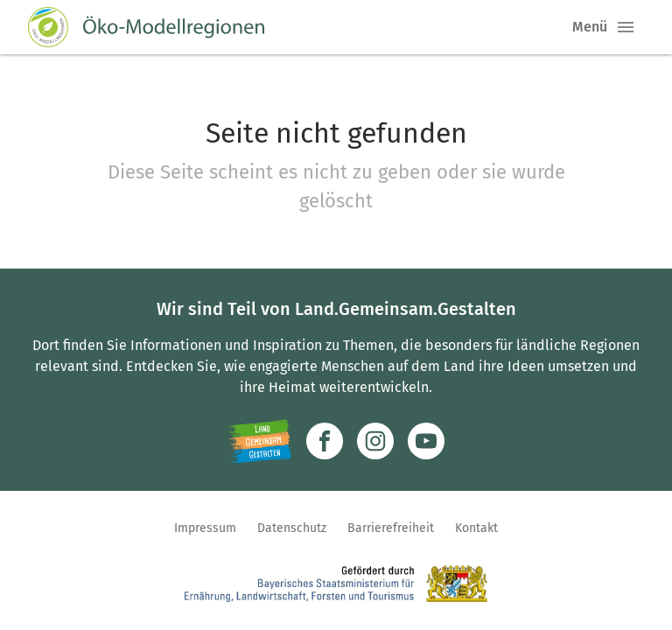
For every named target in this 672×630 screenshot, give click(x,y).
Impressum (205, 528)
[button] (626, 27)
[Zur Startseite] (146, 27)
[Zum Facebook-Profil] (325, 441)
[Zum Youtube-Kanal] (426, 441)
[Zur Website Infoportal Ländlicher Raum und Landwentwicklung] (259, 441)
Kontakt (476, 528)
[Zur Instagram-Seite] (375, 441)
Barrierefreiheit (391, 528)
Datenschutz (292, 528)
